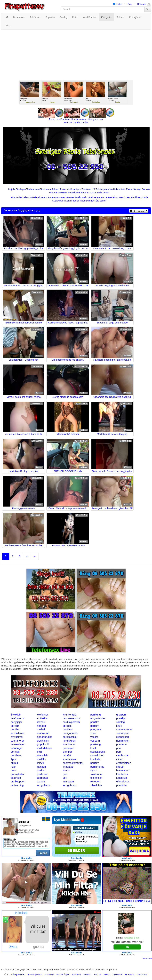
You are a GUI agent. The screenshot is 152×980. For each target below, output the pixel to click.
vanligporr (68, 782)
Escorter (70, 197)
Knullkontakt (81, 197)
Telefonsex (46, 189)
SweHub (16, 715)
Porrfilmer (136, 197)
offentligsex (123, 782)
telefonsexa (17, 718)
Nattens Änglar (63, 975)
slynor (94, 770)
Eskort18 (92, 193)
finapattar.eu (19, 974)
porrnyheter (17, 774)
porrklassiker (70, 737)
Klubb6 (83, 193)
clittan (120, 759)
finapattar (68, 767)
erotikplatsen (124, 763)
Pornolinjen (142, 975)
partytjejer (16, 722)
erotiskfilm (42, 718)
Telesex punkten (35, 975)
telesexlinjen (18, 744)
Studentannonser (56, 197)
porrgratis (96, 729)
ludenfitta (122, 778)
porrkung (95, 715)
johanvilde (42, 755)
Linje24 (12, 189)
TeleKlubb (76, 975)
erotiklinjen (43, 741)
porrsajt (15, 752)
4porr (14, 759)
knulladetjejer (44, 748)
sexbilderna (17, 733)
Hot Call (98, 975)
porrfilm (95, 722)
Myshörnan (117, 975)
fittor (13, 767)
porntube (121, 744)
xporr (93, 733)
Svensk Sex (124, 197)
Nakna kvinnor (40, 197)
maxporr (41, 767)
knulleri (41, 729)
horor (14, 770)
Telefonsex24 (88, 189)
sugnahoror (17, 741)
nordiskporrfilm (71, 722)
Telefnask (87, 975)
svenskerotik (98, 752)
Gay (130, 4)
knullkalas (122, 774)
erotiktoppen (18, 782)
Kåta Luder (16, 197)
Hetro (119, 4)
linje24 (40, 763)
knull (119, 726)
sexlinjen (16, 778)
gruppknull (43, 744)
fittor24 (120, 767)
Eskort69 (27, 197)
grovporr (121, 715)
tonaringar (17, 748)
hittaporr (41, 726)
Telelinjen (21, 189)
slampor (67, 752)
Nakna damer (72, 201)
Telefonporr (101, 189)
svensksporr (97, 755)
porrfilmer (16, 755)
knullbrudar (69, 744)
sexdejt (41, 782)
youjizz (94, 737)
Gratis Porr (100, 197)
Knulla (145, 197)
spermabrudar (124, 729)
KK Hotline (130, 975)
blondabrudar (44, 737)
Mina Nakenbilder (117, 189)
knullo (66, 770)
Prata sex (65, 189)
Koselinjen (76, 189)
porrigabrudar (71, 733)
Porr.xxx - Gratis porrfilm (76, 122)
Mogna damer (87, 201)
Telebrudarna (33, 189)
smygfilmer (17, 737)
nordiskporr (69, 741)
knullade (95, 759)
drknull (15, 763)
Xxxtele (107, 975)
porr (119, 748)
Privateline (49, 975)
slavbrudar (96, 774)
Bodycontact (103, 193)
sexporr (41, 722)
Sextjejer (63, 193)
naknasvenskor (72, 718)
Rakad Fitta (112, 197)
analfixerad (43, 733)
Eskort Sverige (133, 189)
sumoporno (123, 733)
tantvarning (17, 785)
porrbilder (122, 785)
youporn (95, 741)
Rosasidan (73, 193)
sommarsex (69, 759)
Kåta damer (100, 201)
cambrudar (122, 755)
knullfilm (41, 759)
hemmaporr (123, 741)
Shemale (142, 4)
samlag (120, 722)
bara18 (67, 755)
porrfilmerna (97, 767)
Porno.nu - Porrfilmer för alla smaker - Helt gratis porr (76, 119)
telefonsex (43, 715)
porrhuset (42, 774)
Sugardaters (58, 201)
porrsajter (68, 748)
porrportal (42, 778)
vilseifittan (96, 785)
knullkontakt (70, 715)
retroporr (95, 782)
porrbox (67, 726)
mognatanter (98, 718)
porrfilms (68, 729)
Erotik (91, 197)
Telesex (56, 189)
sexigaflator (43, 785)
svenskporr (123, 737)
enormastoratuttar (73, 763)
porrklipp (121, 718)
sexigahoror (70, 785)
